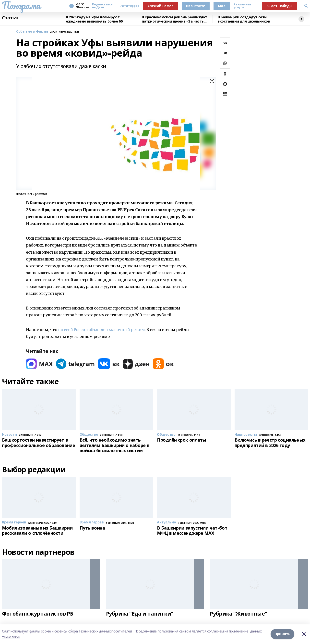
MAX (222, 6)
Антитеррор (130, 6)
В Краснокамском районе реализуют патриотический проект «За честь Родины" (174, 19)
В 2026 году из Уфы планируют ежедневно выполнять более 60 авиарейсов (94, 19)
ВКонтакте (196, 6)
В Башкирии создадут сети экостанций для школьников (244, 19)
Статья (10, 18)
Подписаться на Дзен (102, 6)
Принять (282, 634)
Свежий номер (161, 6)
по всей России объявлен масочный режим (101, 329)
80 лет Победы (279, 6)
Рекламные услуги (242, 6)
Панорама (21, 5)
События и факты (32, 31)
